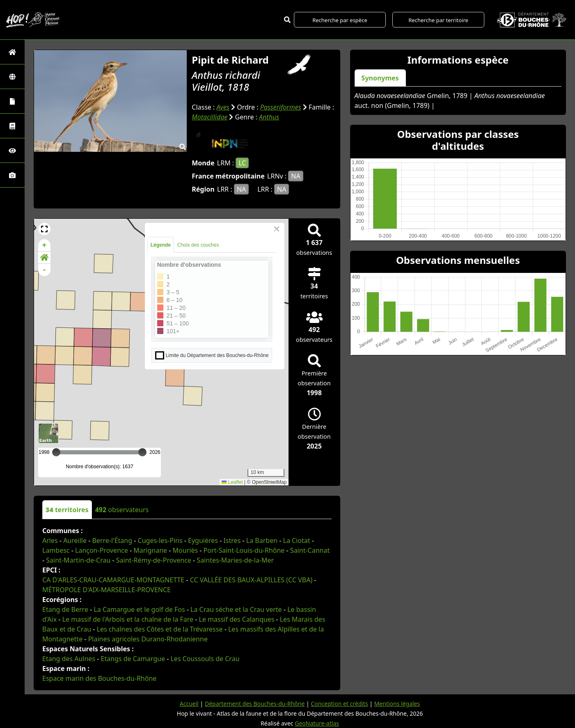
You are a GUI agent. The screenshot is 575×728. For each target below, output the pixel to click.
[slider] (142, 452)
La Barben (262, 540)
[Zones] (12, 77)
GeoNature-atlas (317, 723)
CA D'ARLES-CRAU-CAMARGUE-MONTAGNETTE (113, 580)
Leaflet (232, 482)
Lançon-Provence (102, 550)
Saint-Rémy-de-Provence (154, 560)
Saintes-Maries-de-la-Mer (235, 560)
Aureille (75, 540)
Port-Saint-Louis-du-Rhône (244, 550)
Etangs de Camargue (133, 659)
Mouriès (186, 550)
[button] (44, 229)
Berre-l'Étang (112, 540)
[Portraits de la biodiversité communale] (12, 101)
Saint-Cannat (310, 550)
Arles (50, 540)
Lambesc (56, 550)
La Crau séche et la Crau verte (236, 609)
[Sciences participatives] (12, 150)
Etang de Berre (65, 609)
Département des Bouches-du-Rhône (255, 704)
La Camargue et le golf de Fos (139, 609)
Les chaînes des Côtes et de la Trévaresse (160, 629)
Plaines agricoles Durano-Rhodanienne (148, 639)
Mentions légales (397, 704)
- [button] (45, 270)
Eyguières (203, 540)
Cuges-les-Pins (160, 540)
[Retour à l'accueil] (12, 52)
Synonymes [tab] (380, 78)
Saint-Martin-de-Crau (78, 560)
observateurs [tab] (122, 510)
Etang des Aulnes (69, 659)
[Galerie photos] (12, 175)
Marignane (150, 550)
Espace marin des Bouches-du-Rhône (99, 678)
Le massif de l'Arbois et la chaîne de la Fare (128, 619)
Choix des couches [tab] (198, 245)
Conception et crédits (339, 704)
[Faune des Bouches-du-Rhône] (12, 126)
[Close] (277, 229)
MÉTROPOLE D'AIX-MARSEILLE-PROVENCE (107, 590)
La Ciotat (297, 540)
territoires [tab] (67, 510)
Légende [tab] (161, 245)
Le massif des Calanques (237, 619)
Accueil (189, 704)
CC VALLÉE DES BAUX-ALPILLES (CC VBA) (251, 580)
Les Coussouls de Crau (205, 659)
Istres (232, 540)
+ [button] (45, 245)
